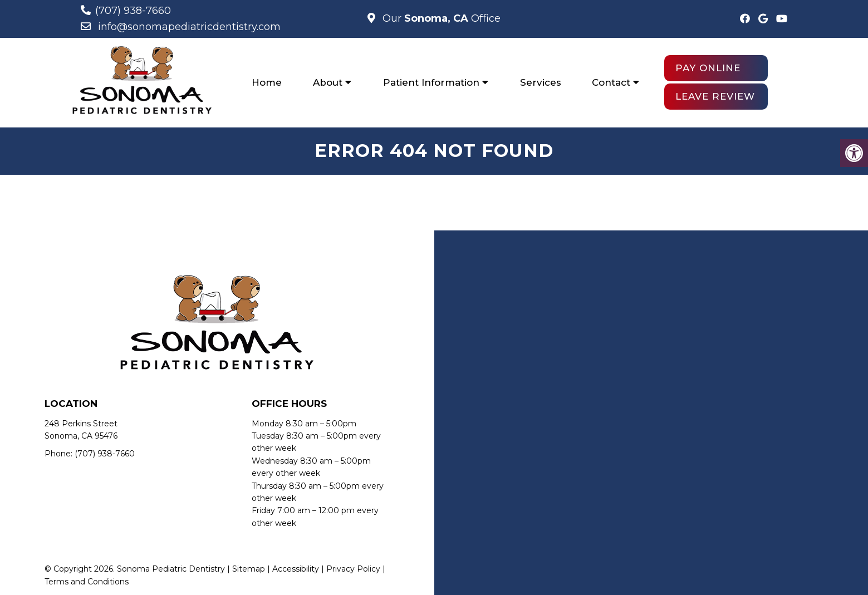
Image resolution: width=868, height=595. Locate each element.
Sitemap (249, 569)
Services (541, 82)
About (328, 82)
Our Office (440, 18)
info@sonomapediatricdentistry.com (189, 27)
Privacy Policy (353, 569)
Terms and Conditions (87, 582)
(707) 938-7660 (133, 11)
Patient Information (431, 82)
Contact (611, 82)
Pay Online (708, 68)
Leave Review (715, 96)
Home (267, 82)
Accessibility (296, 569)
